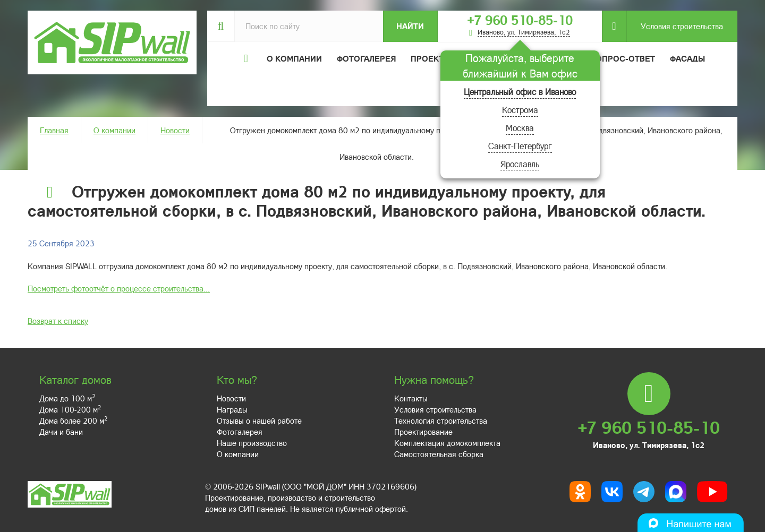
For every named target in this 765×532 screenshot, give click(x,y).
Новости (175, 130)
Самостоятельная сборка (439, 454)
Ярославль (520, 164)
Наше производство (252, 443)
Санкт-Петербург (520, 146)
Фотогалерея (366, 58)
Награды (232, 409)
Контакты (411, 398)
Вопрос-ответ (623, 58)
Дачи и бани (61, 432)
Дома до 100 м (67, 398)
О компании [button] (294, 58)
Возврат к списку (58, 321)
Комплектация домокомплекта (447, 443)
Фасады (687, 58)
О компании (114, 130)
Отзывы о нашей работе (259, 421)
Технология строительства (441, 421)
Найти (410, 26)
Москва (520, 128)
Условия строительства (675, 26)
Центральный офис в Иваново (520, 92)
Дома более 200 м (73, 421)
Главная (54, 130)
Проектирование (423, 432)
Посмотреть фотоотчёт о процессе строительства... (119, 288)
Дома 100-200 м (70, 409)
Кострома (520, 110)
